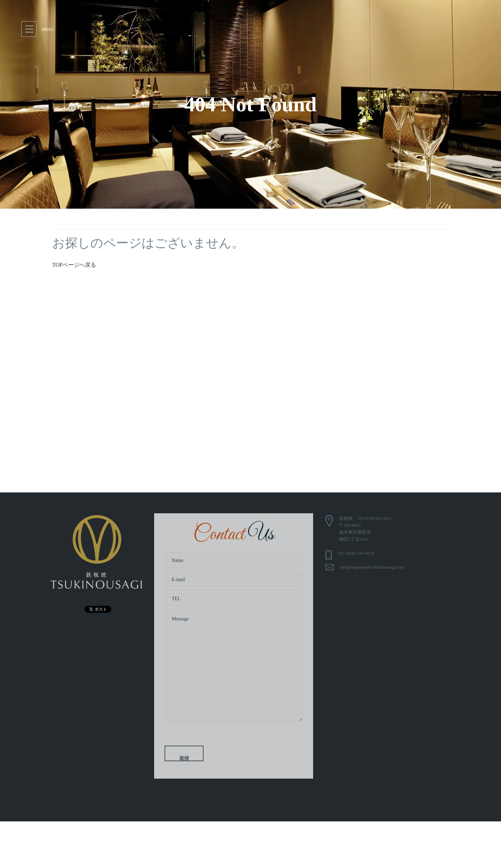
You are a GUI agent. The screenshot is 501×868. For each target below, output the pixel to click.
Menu (48, 29)
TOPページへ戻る (74, 265)
